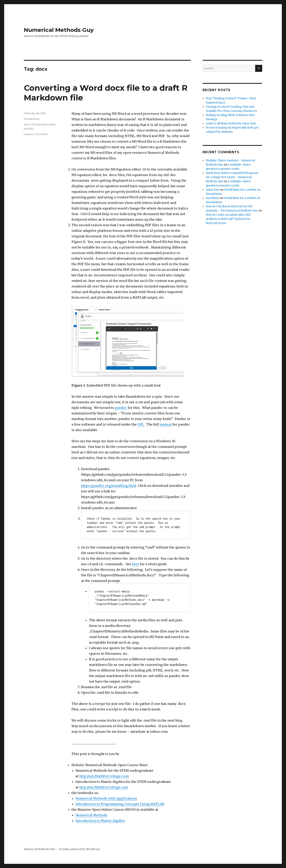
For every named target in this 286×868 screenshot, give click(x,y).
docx (27, 124)
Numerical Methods (92, 815)
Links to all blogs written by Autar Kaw (231, 123)
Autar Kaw (213, 190)
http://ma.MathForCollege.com (104, 787)
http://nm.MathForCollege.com (104, 776)
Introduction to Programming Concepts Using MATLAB (120, 804)
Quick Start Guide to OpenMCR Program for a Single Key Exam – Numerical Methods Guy (232, 177)
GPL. (141, 424)
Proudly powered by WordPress (79, 849)
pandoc (121, 408)
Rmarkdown (32, 119)
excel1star (212, 198)
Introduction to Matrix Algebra (100, 821)
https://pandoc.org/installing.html (109, 486)
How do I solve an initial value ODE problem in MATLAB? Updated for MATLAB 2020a (228, 219)
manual (166, 424)
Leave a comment (36, 134)
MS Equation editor (44, 124)
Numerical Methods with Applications (106, 798)
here (136, 564)
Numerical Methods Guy (59, 30)
